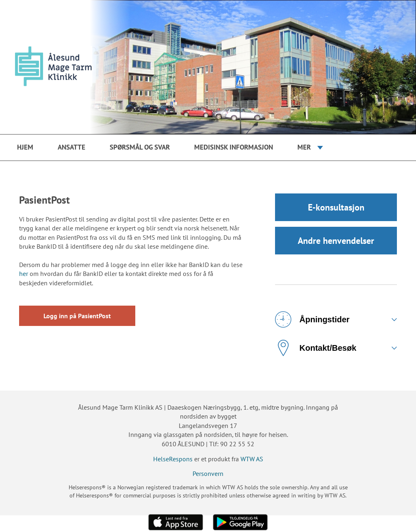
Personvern (208, 473)
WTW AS (252, 459)
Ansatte (71, 147)
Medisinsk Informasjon (234, 147)
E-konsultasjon (336, 207)
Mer (304, 147)
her (24, 274)
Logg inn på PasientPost (77, 316)
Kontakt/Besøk (316, 348)
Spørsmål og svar (140, 147)
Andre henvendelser (336, 241)
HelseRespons (173, 459)
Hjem (25, 147)
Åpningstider (312, 319)
